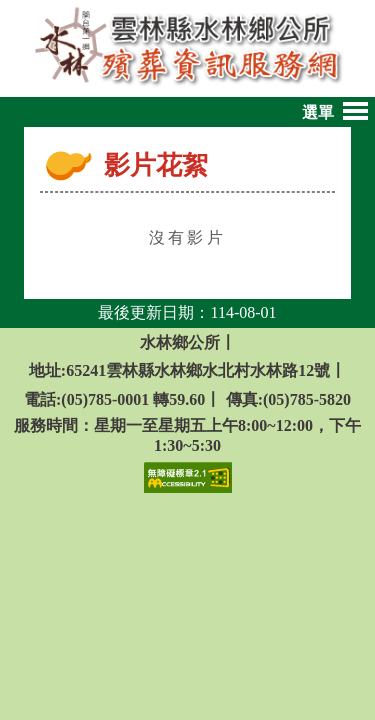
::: (92, 169)
